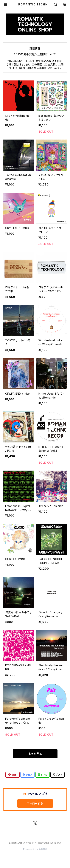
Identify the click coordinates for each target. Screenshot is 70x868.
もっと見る (35, 754)
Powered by (35, 849)
